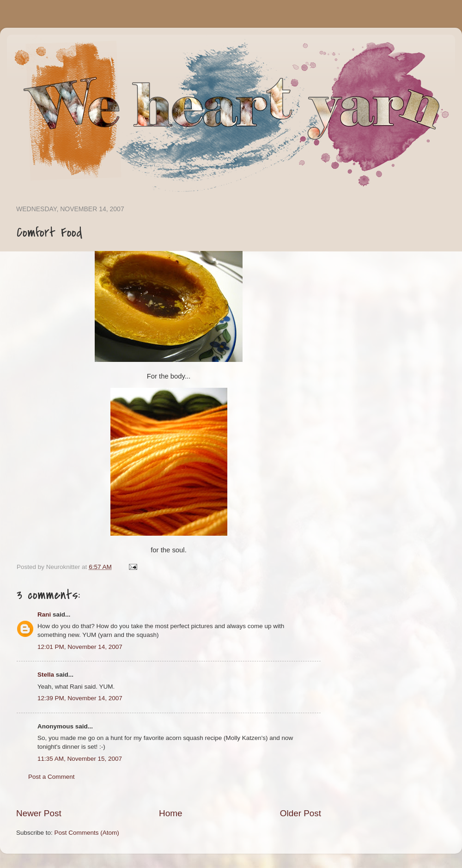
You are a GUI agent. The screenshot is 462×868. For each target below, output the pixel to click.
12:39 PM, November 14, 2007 (80, 698)
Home (170, 813)
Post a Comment (52, 777)
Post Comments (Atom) (87, 833)
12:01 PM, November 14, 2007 (80, 647)
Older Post (301, 813)
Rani (44, 614)
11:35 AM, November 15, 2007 (80, 759)
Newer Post (39, 813)
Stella (46, 675)
